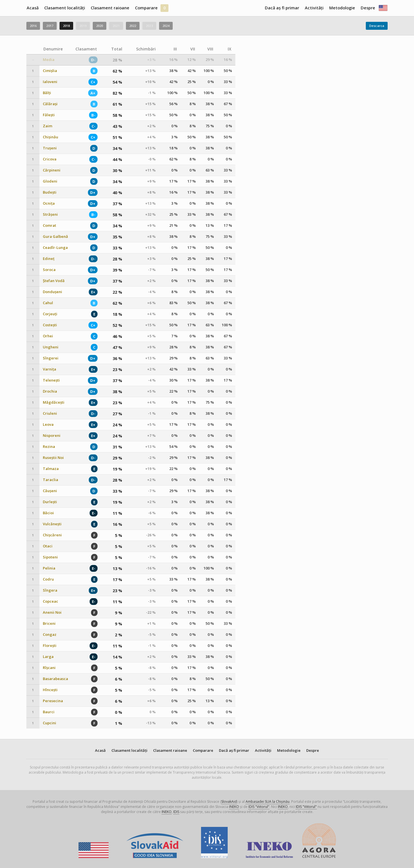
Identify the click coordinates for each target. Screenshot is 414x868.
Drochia (50, 391)
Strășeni (50, 214)
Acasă (33, 8)
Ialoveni (50, 82)
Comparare (146, 8)
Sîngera (50, 590)
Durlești (50, 502)
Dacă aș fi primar (282, 8)
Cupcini (49, 723)
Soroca (49, 270)
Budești (50, 192)
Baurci (49, 712)
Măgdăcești (54, 402)
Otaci (48, 546)
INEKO (234, 807)
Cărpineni (52, 170)
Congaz (50, 635)
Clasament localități (65, 8)
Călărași (50, 104)
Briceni (49, 624)
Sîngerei (51, 358)
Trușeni (50, 148)
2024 (166, 26)
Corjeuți (50, 314)
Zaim (47, 126)
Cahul (48, 303)
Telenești (51, 380)
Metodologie (342, 8)
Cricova (50, 159)
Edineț (49, 259)
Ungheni (51, 347)
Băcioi (48, 513)
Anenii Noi (52, 612)
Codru (48, 579)
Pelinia (49, 568)
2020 (100, 26)
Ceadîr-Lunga (55, 248)
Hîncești (50, 690)
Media (49, 60)
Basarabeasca (55, 679)
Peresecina (53, 701)
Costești (50, 325)
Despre (368, 8)
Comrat (49, 226)
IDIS (176, 812)
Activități (314, 8)
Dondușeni (52, 292)
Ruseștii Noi (53, 458)
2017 (50, 26)
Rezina (49, 447)
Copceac (50, 601)
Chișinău (50, 137)
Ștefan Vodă (54, 281)
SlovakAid (229, 802)
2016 (33, 26)
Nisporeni (52, 436)
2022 (133, 26)
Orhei (48, 336)
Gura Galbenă (55, 237)
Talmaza (51, 469)
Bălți (47, 93)
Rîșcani (49, 668)
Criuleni (50, 413)
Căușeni (50, 491)
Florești (50, 646)
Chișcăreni (52, 535)
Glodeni (50, 181)
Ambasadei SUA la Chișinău (268, 802)
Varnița (49, 369)
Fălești (49, 115)
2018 (66, 26)
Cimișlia (50, 71)
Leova (48, 425)
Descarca (377, 26)
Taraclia (50, 480)
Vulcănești (52, 524)
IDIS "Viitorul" (259, 807)
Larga (48, 657)
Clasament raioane (110, 8)
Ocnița (49, 203)
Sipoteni (50, 557)
